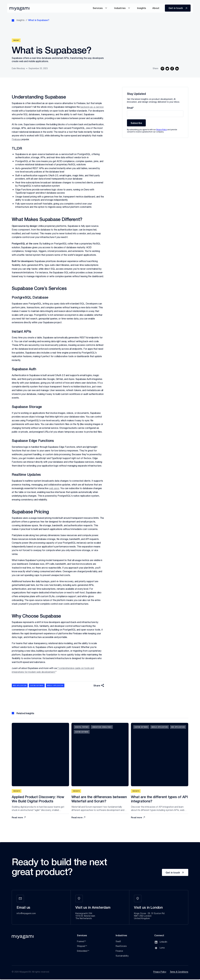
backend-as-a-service (92, 107)
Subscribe (136, 123)
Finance (119, 951)
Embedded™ (83, 951)
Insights (20, 20)
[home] (19, 8)
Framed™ (82, 942)
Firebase (16, 140)
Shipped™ (82, 946)
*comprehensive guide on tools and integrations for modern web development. (53, 670)
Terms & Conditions (179, 972)
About (156, 8)
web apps (54, 488)
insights (142, 8)
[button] (100, 8)
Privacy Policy (160, 972)
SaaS (118, 942)
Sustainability (122, 956)
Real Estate (121, 946)
